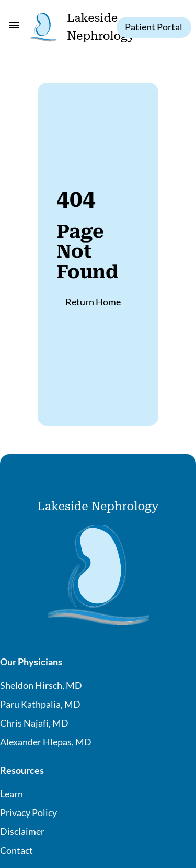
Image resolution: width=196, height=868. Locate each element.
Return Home (93, 302)
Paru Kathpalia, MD (40, 704)
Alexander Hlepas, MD (46, 742)
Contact (16, 850)
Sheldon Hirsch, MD (41, 685)
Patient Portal (154, 27)
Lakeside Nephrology (98, 506)
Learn (11, 794)
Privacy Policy (28, 812)
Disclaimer (22, 831)
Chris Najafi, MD (34, 723)
